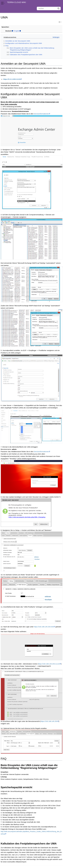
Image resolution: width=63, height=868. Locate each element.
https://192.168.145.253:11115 (49, 664)
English (17, 31)
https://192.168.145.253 (49, 721)
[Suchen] (49, 8)
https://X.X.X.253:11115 (12, 79)
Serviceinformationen (41, 114)
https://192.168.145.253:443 (44, 627)
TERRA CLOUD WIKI (17, 2)
